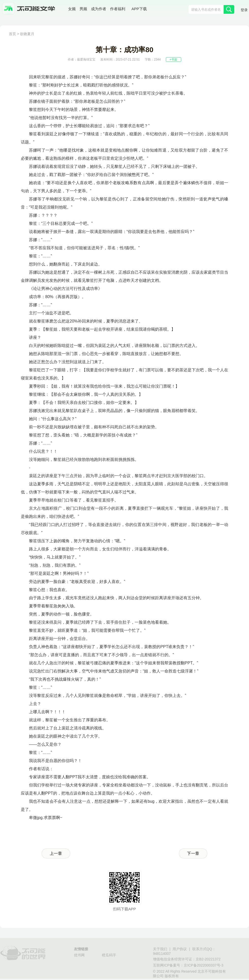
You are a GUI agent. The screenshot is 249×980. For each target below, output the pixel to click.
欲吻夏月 (27, 34)
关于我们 (160, 949)
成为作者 (99, 9)
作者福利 (118, 9)
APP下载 (139, 9)
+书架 (173, 60)
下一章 (193, 853)
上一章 (56, 853)
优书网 (79, 955)
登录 (244, 10)
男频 (83, 9)
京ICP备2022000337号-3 (204, 965)
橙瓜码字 (109, 955)
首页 (12, 34)
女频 (72, 9)
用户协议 (180, 949)
